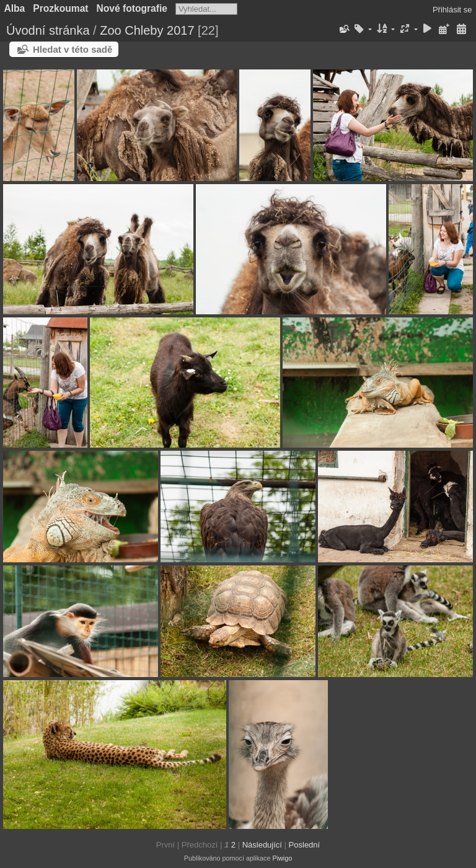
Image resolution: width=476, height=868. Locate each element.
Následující (262, 845)
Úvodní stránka (48, 30)
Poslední (305, 845)
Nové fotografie (132, 8)
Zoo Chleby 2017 (147, 30)
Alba (15, 8)
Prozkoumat (60, 8)
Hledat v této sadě (73, 49)
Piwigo (282, 858)
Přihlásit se (452, 10)
